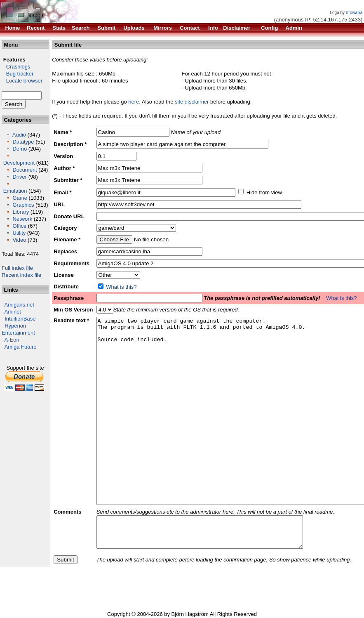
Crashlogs (16, 67)
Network (22, 219)
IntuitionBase (20, 319)
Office (19, 226)
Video (19, 240)
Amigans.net (19, 305)
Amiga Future (21, 347)
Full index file (17, 268)
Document (25, 170)
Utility (19, 233)
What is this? (121, 287)
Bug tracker (18, 74)
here (134, 102)
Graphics (23, 205)
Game (20, 198)
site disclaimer (192, 102)
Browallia (354, 13)
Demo (20, 149)
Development (19, 163)
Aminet (13, 312)
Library (21, 212)
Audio (19, 135)
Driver (20, 177)
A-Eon (12, 340)
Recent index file (21, 275)
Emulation (15, 191)
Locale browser (22, 81)
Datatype (23, 142)
